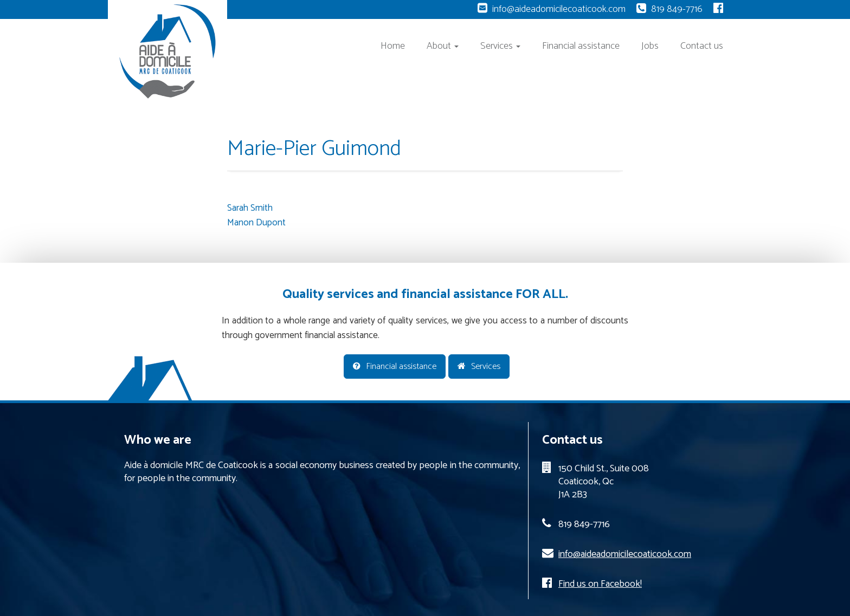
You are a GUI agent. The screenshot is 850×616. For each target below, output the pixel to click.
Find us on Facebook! (600, 584)
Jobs (650, 46)
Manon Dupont (256, 223)
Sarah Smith (250, 208)
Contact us (702, 46)
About (443, 46)
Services (500, 46)
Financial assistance (581, 46)
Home (393, 46)
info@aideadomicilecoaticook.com (559, 9)
